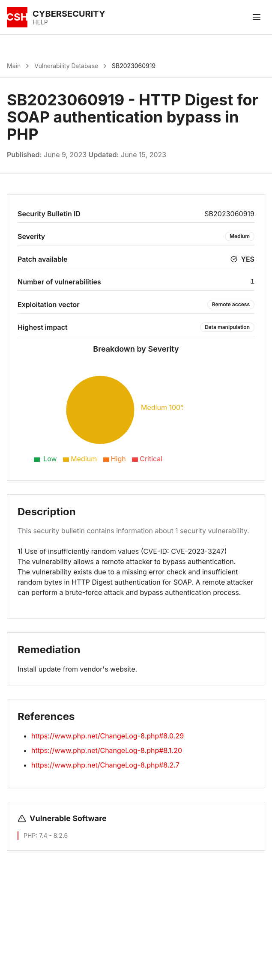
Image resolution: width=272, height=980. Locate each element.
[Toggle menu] (257, 17)
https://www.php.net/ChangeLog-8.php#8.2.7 (105, 765)
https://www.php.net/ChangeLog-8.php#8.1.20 (107, 750)
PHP (30, 835)
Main (14, 66)
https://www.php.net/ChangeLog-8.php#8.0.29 (108, 736)
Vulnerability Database (66, 66)
